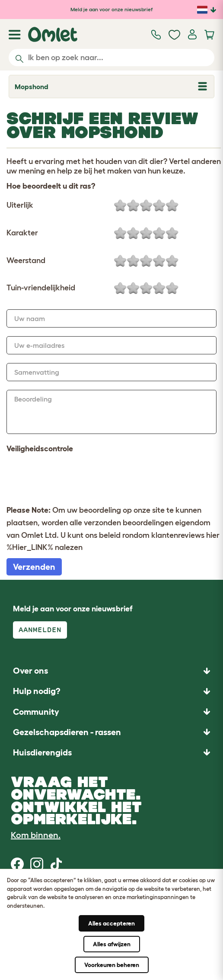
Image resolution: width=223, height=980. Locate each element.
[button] (111, 752)
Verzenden (34, 567)
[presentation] (72, 479)
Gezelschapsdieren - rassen (67, 732)
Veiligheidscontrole (40, 449)
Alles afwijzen (112, 944)
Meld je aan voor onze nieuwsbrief (111, 9)
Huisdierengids (42, 752)
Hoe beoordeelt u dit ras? (51, 186)
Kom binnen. (36, 835)
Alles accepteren (111, 923)
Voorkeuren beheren (112, 965)
